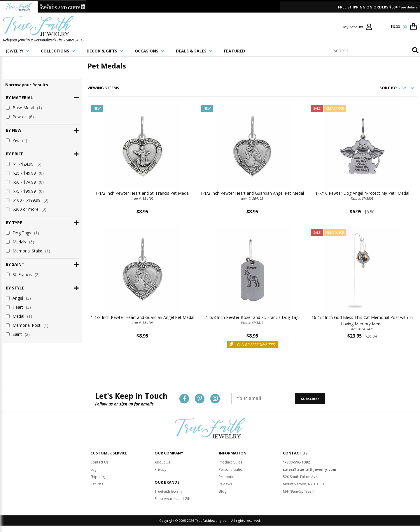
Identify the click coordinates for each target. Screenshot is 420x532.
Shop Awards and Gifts (173, 499)
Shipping (98, 477)
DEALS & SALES (194, 51)
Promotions (229, 477)
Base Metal (24, 108)
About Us (162, 462)
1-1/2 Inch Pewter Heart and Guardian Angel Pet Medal (252, 193)
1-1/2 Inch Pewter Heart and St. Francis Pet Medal (142, 193)
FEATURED (235, 51)
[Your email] (263, 398)
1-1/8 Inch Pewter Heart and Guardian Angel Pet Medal (142, 317)
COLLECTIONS (58, 51)
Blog (223, 491)
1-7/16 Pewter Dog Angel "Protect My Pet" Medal (362, 193)
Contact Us (99, 462)
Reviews (225, 484)
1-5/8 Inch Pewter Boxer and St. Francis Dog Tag (252, 317)
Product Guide (231, 462)
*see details (408, 7)
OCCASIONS (149, 51)
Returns (97, 484)
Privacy (160, 469)
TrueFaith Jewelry (169, 491)
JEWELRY (17, 51)
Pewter (20, 117)
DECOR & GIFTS (105, 51)
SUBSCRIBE (310, 399)
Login (95, 469)
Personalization (232, 469)
